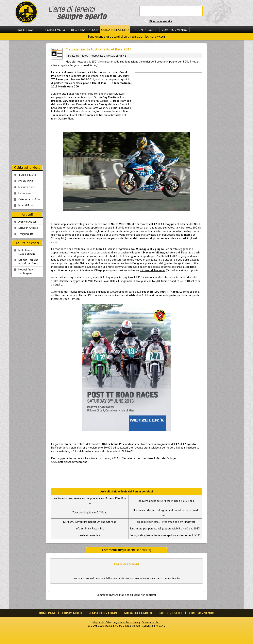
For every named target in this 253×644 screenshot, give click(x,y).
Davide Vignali (131, 626)
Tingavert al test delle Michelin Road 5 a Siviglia (165, 501)
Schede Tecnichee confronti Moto (28, 262)
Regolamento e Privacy (126, 622)
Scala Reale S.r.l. (108, 626)
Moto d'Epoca (26, 205)
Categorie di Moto (29, 199)
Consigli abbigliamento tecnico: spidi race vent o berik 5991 (165, 535)
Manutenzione (27, 187)
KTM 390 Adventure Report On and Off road (90, 522)
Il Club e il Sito (27, 175)
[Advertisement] (168, 100)
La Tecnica (25, 193)
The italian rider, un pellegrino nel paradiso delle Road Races (165, 513)
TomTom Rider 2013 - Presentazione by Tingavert (165, 522)
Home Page (25, 30)
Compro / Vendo (175, 30)
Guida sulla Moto (115, 30)
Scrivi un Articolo (28, 228)
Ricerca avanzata (161, 21)
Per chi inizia (26, 181)
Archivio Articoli (27, 222)
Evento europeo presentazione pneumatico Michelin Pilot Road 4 (90, 501)
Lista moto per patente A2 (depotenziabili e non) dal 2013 (165, 528)
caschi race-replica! (90, 535)
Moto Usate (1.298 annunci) (27, 252)
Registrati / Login (85, 30)
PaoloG (84, 56)
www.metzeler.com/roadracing (69, 462)
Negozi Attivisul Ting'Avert (26, 271)
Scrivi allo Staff (151, 622)
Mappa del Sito (102, 622)
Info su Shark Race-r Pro (90, 528)
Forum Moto (55, 30)
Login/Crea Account (127, 564)
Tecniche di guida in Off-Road (90, 512)
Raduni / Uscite (145, 30)
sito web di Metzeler (153, 270)
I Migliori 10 (26, 234)
